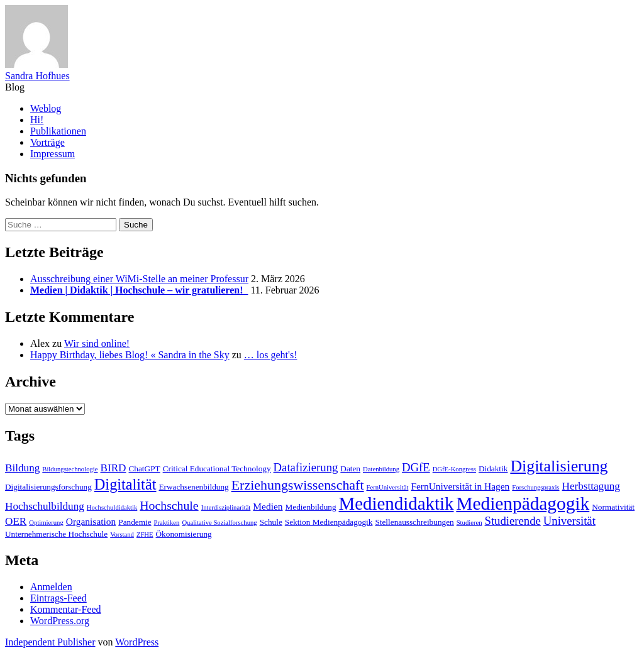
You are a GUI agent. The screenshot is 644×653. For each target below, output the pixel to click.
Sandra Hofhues (37, 76)
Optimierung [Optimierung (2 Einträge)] (46, 523)
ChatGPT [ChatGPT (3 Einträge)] (145, 469)
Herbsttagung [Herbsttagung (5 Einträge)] (591, 486)
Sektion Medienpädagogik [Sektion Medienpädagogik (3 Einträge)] (329, 522)
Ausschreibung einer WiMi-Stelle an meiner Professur (139, 279)
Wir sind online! (97, 343)
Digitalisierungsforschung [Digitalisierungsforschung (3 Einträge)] (48, 487)
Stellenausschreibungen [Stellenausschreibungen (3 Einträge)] (414, 522)
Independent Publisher (50, 642)
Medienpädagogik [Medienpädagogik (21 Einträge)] (523, 503)
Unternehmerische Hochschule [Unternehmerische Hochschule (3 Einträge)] (56, 534)
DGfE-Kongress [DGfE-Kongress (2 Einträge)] (454, 469)
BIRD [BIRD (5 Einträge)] (114, 468)
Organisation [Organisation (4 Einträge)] (91, 521)
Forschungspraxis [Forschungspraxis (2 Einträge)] (536, 487)
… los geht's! (271, 355)
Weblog (46, 108)
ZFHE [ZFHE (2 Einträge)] (145, 535)
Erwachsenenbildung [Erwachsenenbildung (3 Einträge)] (193, 487)
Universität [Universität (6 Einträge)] (569, 521)
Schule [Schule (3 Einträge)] (271, 522)
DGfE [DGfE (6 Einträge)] (416, 467)
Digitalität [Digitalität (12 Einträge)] (125, 484)
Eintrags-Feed (58, 598)
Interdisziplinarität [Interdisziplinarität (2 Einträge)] (226, 508)
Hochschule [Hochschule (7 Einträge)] (169, 505)
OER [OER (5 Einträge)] (16, 521)
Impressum (53, 154)
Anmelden (51, 587)
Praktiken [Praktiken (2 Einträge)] (167, 523)
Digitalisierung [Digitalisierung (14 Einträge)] (559, 466)
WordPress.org (60, 621)
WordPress (137, 642)
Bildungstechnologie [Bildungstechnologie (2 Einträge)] (70, 469)
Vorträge (47, 142)
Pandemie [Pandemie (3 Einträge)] (135, 522)
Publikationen (58, 131)
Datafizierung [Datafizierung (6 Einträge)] (306, 467)
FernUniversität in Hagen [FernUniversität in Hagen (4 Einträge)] (460, 486)
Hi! (37, 120)
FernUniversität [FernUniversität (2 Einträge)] (388, 487)
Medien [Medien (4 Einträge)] (268, 506)
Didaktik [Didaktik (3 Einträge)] (493, 469)
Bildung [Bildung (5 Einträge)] (22, 468)
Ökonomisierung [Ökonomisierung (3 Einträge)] (184, 534)
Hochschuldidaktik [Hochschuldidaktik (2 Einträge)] (112, 508)
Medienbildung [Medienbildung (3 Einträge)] (311, 507)
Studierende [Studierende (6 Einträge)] (513, 521)
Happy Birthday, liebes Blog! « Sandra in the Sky (130, 355)
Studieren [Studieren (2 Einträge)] (469, 523)
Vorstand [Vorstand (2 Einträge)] (122, 535)
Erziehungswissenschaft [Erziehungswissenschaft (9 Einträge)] (298, 485)
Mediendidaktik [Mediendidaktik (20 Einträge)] (397, 503)
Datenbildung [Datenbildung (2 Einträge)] (381, 469)
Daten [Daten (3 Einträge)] (350, 469)
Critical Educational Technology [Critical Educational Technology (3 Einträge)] (217, 469)
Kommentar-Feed (66, 609)
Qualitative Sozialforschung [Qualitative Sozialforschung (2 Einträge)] (219, 523)
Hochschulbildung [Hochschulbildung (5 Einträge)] (45, 506)
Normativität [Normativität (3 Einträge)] (613, 507)
